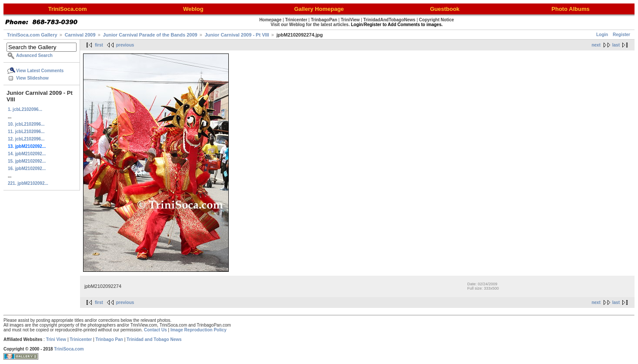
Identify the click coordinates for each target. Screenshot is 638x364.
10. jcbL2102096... (26, 124)
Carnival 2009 (80, 35)
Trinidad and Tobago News (154, 339)
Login (602, 35)
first (99, 45)
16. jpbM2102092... (27, 169)
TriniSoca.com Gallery (32, 35)
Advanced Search (34, 55)
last (616, 45)
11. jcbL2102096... (26, 132)
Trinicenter (81, 339)
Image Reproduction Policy (199, 330)
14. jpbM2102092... (27, 154)
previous (125, 45)
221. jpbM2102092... (28, 183)
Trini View (56, 339)
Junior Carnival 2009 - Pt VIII (237, 35)
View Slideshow (32, 78)
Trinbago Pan (109, 339)
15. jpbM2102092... (27, 161)
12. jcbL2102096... (26, 139)
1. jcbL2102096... (25, 109)
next (596, 45)
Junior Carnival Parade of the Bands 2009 (150, 35)
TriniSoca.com (69, 349)
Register (621, 35)
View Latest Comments (40, 71)
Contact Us (155, 330)
